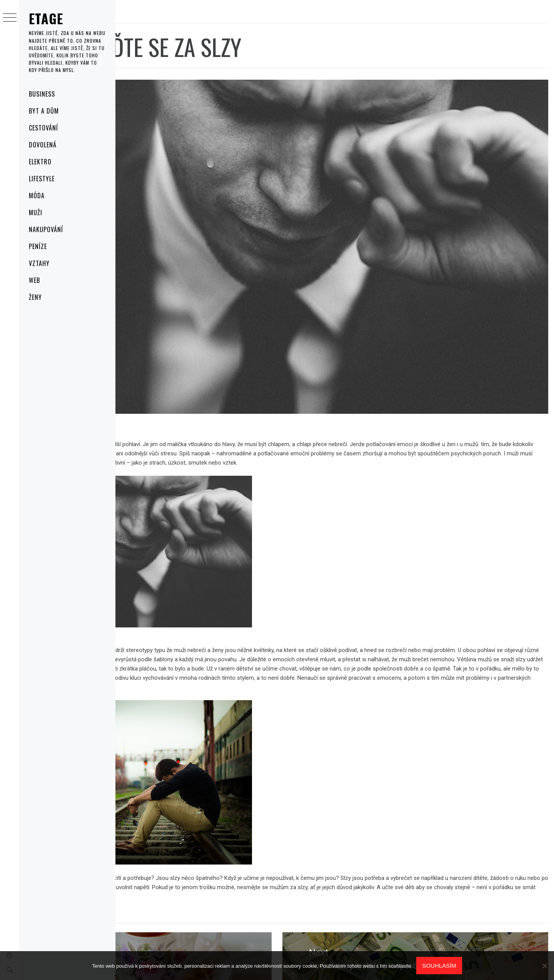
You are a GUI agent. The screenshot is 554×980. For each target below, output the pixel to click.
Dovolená (43, 145)
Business (42, 94)
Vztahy (39, 263)
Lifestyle (42, 179)
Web (34, 280)
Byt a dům (44, 111)
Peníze (38, 246)
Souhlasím (439, 966)
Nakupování (46, 229)
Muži (36, 212)
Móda (37, 196)
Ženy (35, 297)
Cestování (43, 128)
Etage (46, 18)
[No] (544, 966)
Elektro (40, 162)
